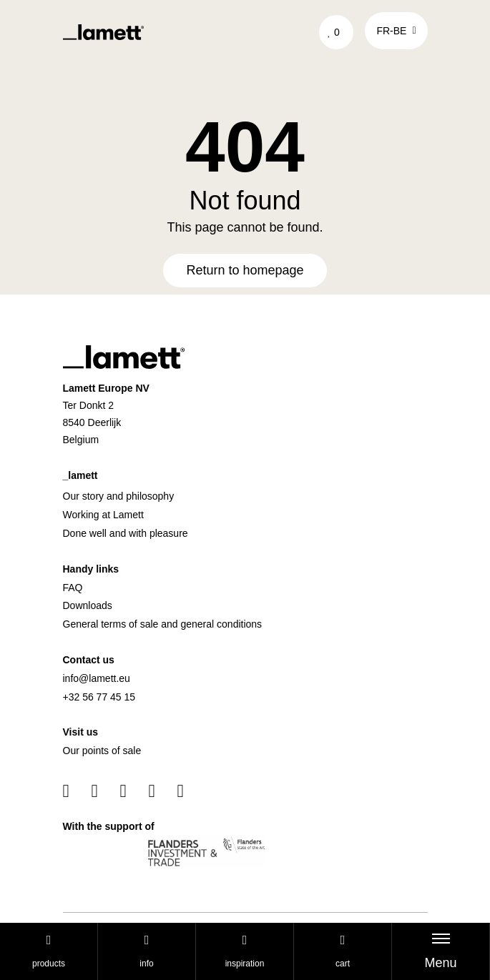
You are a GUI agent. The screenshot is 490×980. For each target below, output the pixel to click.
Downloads (88, 605)
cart (343, 951)
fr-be (396, 31)
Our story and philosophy (119, 496)
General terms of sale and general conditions (163, 624)
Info (146, 951)
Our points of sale (102, 751)
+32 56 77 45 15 (99, 697)
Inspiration (245, 951)
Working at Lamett (103, 515)
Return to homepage (245, 270)
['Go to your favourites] (337, 32)
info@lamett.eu (97, 678)
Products (49, 951)
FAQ (73, 588)
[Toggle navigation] (441, 951)
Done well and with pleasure (126, 533)
